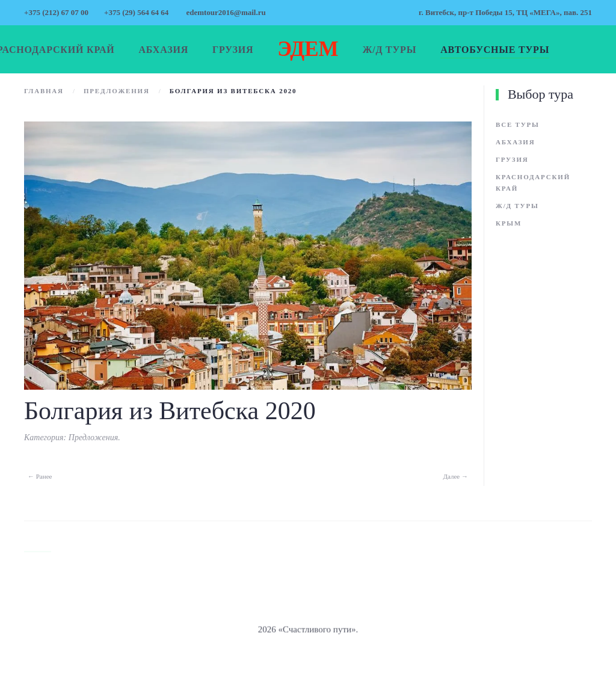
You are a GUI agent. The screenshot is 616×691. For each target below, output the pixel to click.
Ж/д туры (517, 206)
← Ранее (40, 476)
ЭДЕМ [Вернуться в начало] (308, 49)
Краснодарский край (533, 183)
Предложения (94, 438)
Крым (509, 223)
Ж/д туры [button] (390, 50)
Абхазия (515, 142)
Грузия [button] (233, 50)
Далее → (456, 476)
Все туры (518, 124)
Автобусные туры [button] (495, 50)
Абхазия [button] (164, 50)
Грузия (512, 159)
